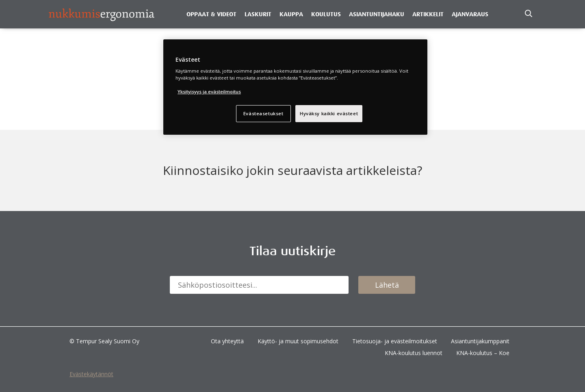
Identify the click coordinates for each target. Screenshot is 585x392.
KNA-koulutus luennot (414, 353)
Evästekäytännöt (91, 374)
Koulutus (326, 14)
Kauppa (291, 14)
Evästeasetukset (263, 113)
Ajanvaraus (470, 14)
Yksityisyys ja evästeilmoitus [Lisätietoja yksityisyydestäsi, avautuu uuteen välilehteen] (209, 92)
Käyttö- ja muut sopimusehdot (298, 341)
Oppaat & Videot (211, 14)
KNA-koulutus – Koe (483, 353)
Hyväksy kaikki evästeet (329, 113)
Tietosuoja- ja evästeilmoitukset (395, 341)
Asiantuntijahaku (377, 14)
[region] (295, 87)
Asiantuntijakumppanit (480, 341)
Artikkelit (428, 14)
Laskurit (258, 14)
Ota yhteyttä (227, 341)
